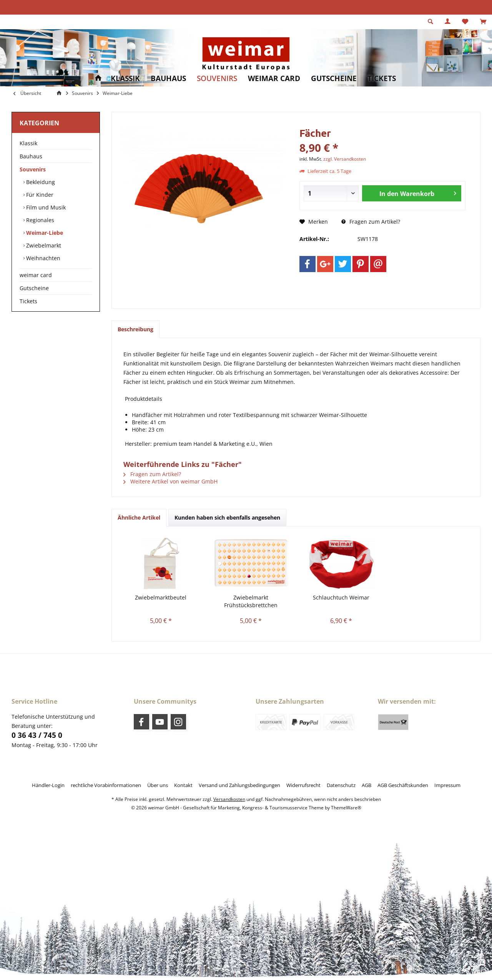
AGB (367, 785)
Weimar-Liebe (44, 233)
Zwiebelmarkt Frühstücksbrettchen (251, 601)
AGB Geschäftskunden (403, 785)
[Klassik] (125, 79)
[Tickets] (382, 79)
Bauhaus (31, 156)
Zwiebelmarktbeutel (161, 597)
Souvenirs (33, 169)
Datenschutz (341, 785)
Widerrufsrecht (303, 785)
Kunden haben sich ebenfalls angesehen (227, 517)
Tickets (28, 301)
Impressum (447, 785)
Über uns (158, 785)
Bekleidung (40, 182)
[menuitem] (483, 22)
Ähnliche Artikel (139, 517)
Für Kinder (39, 195)
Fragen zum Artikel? (371, 222)
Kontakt (183, 785)
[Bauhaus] (168, 79)
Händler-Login (48, 785)
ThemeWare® (346, 808)
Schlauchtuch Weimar (341, 597)
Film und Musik (45, 207)
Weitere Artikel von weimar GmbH (170, 481)
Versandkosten (229, 799)
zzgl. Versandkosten (345, 159)
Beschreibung (135, 329)
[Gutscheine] (334, 79)
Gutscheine (34, 288)
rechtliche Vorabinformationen (106, 785)
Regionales (39, 220)
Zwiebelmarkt (43, 245)
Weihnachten (42, 258)
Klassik (28, 143)
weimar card (36, 275)
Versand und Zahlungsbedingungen (239, 785)
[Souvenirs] (217, 79)
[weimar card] (274, 79)
